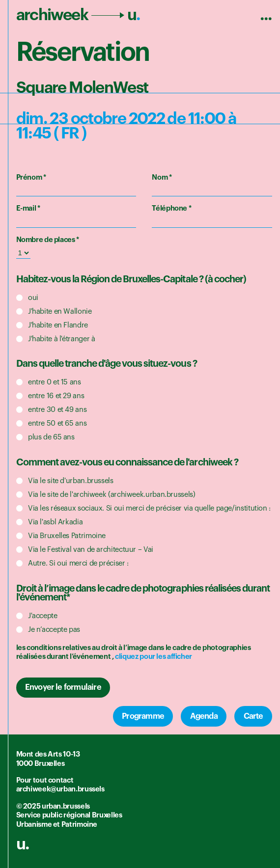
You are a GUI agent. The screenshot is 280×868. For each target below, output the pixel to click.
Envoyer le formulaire (63, 687)
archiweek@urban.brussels (60, 789)
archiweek (78, 15)
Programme (143, 716)
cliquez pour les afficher (154, 657)
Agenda (204, 716)
